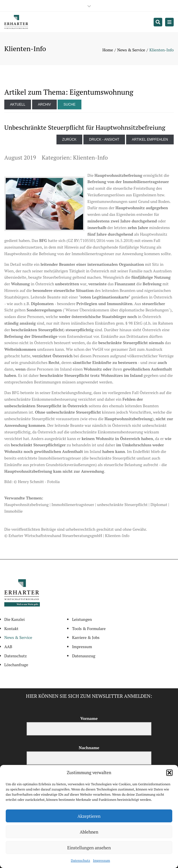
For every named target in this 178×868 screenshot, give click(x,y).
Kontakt (11, 628)
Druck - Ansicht (104, 139)
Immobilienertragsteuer (73, 504)
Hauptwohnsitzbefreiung (27, 504)
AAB (8, 647)
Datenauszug (84, 656)
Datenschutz (80, 860)
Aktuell (18, 104)
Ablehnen (89, 832)
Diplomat (159, 504)
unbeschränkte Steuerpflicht (122, 504)
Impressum (101, 860)
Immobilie (13, 511)
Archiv (44, 104)
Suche (69, 104)
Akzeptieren (89, 816)
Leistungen (82, 619)
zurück (69, 139)
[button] (169, 773)
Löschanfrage (16, 665)
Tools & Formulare (89, 628)
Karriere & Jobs (86, 637)
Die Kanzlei (14, 619)
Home (108, 50)
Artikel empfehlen (150, 139)
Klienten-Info (90, 157)
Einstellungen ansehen (89, 848)
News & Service (131, 50)
